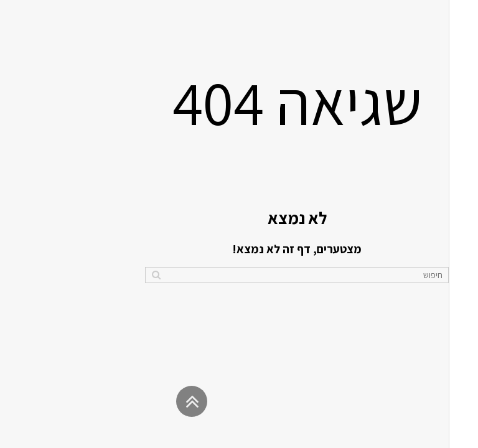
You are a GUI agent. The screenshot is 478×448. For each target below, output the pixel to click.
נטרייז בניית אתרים (391, 432)
